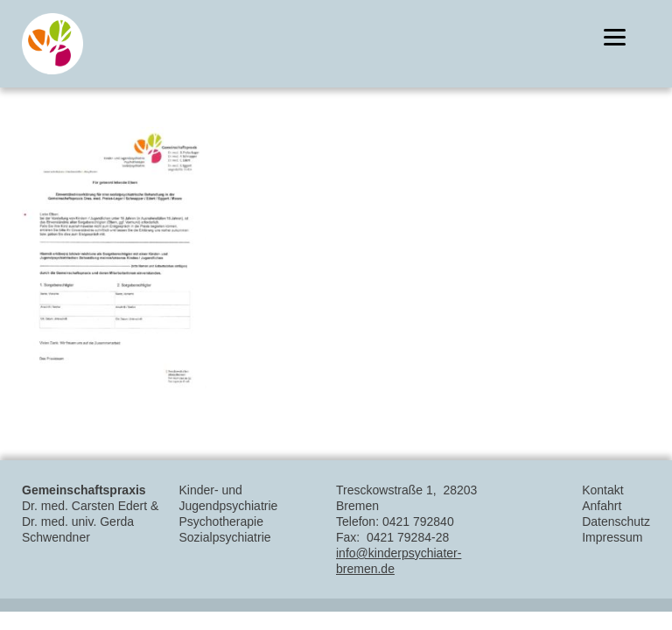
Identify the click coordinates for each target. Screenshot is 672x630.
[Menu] (615, 37)
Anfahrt (602, 506)
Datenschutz (616, 521)
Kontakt (602, 490)
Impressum (612, 537)
